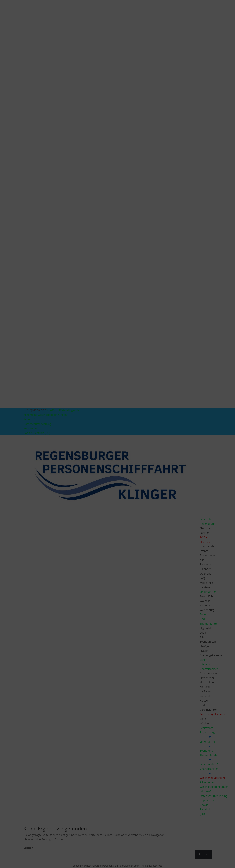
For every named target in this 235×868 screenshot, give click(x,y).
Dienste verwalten (87, 438)
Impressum (137, 455)
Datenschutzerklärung (120, 455)
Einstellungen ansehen (143, 448)
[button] (157, 413)
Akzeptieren (89, 448)
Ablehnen (114, 448)
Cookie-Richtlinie (100, 455)
